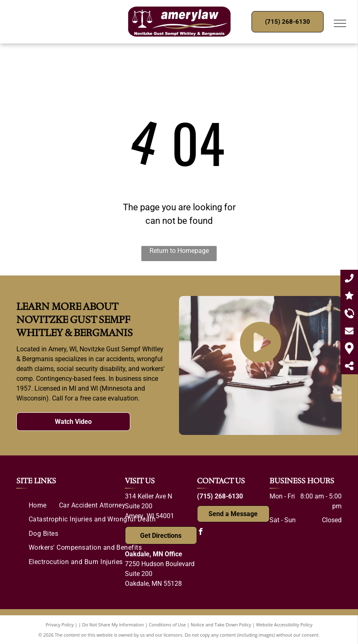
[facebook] (200, 533)
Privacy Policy (60, 625)
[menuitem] (38, 505)
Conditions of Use (167, 625)
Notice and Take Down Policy (221, 625)
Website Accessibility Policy (284, 625)
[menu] (340, 23)
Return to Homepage (179, 251)
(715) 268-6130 (220, 496)
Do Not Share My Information (113, 625)
